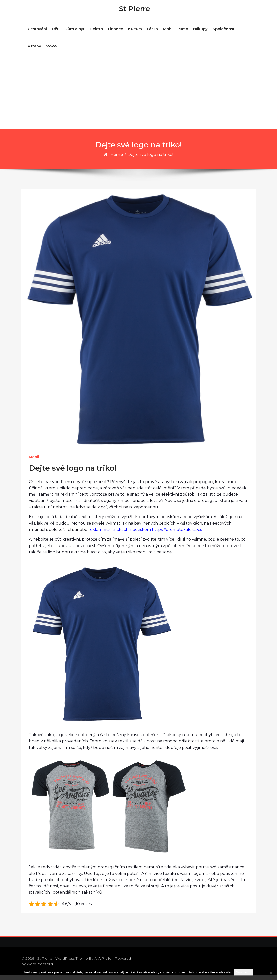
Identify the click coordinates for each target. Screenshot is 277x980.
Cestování (37, 34)
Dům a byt (75, 34)
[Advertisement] (139, 97)
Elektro (96, 34)
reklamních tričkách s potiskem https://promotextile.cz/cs (145, 535)
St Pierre (135, 11)
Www (52, 51)
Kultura (135, 34)
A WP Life (103, 963)
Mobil (168, 34)
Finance (116, 34)
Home (117, 159)
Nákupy (200, 34)
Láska (152, 34)
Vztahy (34, 51)
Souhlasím (243, 972)
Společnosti (224, 34)
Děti (56, 34)
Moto (183, 34)
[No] (271, 973)
